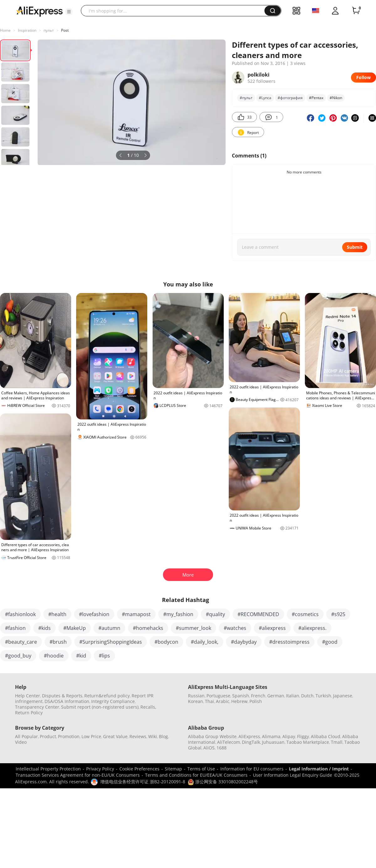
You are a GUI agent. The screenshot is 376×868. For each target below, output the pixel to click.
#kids (44, 628)
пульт (49, 30)
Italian (293, 696)
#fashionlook (20, 614)
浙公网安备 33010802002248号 (223, 782)
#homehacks (148, 628)
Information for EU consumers (252, 769)
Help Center (28, 696)
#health (57, 614)
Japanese (343, 696)
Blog (163, 736)
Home (5, 30)
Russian (196, 696)
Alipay (289, 736)
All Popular (26, 736)
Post (65, 30)
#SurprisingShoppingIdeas (111, 642)
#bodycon (166, 642)
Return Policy (29, 713)
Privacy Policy (100, 769)
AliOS (209, 748)
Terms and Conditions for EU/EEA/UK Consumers (196, 775)
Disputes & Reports (62, 696)
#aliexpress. (312, 628)
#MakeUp (75, 628)
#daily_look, (205, 642)
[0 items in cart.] (356, 11)
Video (21, 742)
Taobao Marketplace (308, 742)
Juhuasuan (273, 742)
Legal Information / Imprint (319, 769)
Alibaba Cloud (326, 736)
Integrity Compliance (113, 701)
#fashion (15, 628)
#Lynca (265, 98)
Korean (196, 701)
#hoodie (54, 656)
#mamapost (136, 614)
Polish (256, 701)
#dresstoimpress (289, 642)
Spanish (241, 696)
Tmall (337, 742)
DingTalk (251, 742)
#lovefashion (94, 614)
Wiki (153, 736)
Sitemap (173, 769)
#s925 (338, 614)
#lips (104, 656)
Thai (209, 701)
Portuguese (218, 696)
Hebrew (239, 701)
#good (330, 642)
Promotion (69, 736)
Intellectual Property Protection (48, 769)
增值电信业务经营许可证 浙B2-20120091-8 (143, 782)
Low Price (91, 736)
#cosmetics (305, 614)
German (276, 696)
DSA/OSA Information (67, 701)
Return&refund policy (107, 696)
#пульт (246, 98)
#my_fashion (178, 614)
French (258, 696)
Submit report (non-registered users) (100, 707)
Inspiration (27, 30)
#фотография (290, 98)
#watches (235, 628)
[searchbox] (175, 11)
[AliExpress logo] (39, 11)
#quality (215, 614)
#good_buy (18, 656)
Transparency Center (37, 707)
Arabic (223, 701)
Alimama (271, 736)
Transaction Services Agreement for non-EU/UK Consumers (78, 775)
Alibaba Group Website (212, 736)
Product (48, 736)
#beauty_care (21, 642)
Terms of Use (201, 769)
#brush (58, 642)
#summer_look (193, 628)
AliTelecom (229, 742)
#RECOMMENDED (258, 614)
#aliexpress (272, 628)
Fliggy (303, 736)
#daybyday (244, 642)
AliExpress (249, 736)
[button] (69, 12)
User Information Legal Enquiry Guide (292, 775)
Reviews (138, 736)
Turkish (323, 696)
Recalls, (148, 707)
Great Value (115, 736)
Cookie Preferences (139, 769)
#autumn (109, 628)
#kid (81, 656)
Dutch (307, 696)
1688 (222, 748)
